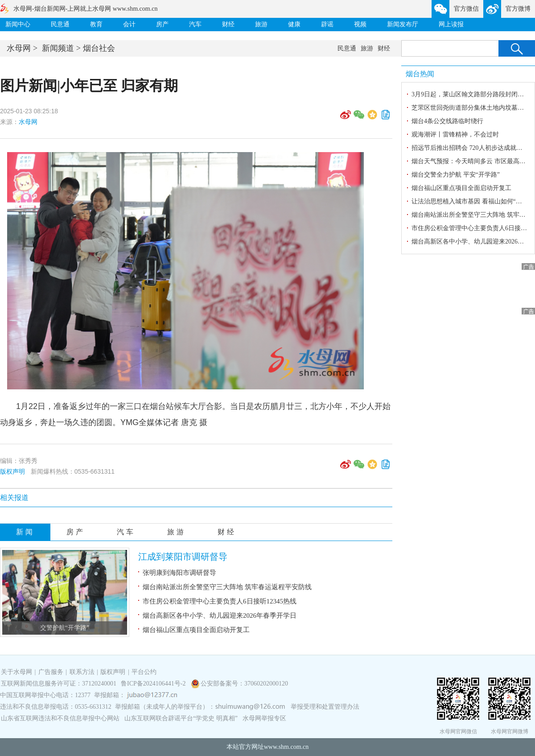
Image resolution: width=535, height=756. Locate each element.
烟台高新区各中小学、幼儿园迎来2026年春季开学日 (220, 616)
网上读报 (451, 24)
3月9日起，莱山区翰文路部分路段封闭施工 (471, 94)
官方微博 (518, 9)
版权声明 (12, 471)
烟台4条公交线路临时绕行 (447, 121)
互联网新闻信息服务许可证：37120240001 (59, 684)
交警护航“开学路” (65, 628)
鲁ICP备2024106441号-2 (154, 684)
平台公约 (144, 672)
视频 (360, 24)
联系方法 (82, 672)
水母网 (19, 48)
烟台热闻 (420, 74)
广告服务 (51, 672)
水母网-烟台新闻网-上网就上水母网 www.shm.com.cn (85, 9)
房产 (162, 24)
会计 (129, 24)
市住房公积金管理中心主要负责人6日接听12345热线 (220, 601)
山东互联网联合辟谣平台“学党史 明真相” (181, 718)
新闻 (25, 532)
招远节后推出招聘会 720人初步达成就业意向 (473, 148)
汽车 (195, 24)
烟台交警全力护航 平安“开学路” (456, 175)
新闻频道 (58, 48)
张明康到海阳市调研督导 (179, 573)
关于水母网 (17, 672)
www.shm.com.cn (286, 747)
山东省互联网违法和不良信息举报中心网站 (60, 718)
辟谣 (327, 24)
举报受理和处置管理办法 (325, 707)
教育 (96, 24)
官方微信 (466, 9)
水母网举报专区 (264, 718)
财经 (228, 24)
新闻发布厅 (403, 24)
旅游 (261, 24)
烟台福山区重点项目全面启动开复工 (196, 630)
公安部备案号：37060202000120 (244, 684)
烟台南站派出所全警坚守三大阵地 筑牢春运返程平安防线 (227, 587)
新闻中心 (18, 24)
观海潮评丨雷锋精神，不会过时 (455, 134)
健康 (294, 24)
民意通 (60, 24)
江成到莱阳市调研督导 (183, 557)
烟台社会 (99, 48)
